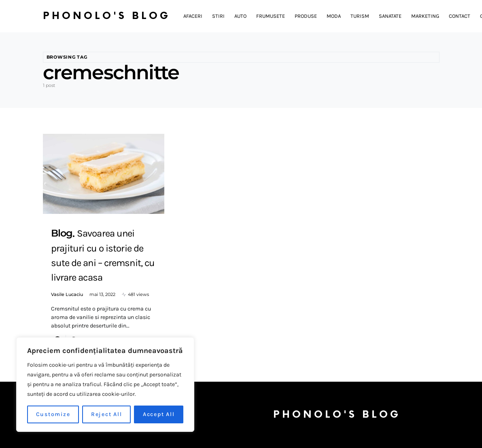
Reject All (107, 414)
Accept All (159, 414)
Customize (53, 414)
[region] (105, 385)
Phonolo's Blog (107, 16)
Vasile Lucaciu (67, 294)
